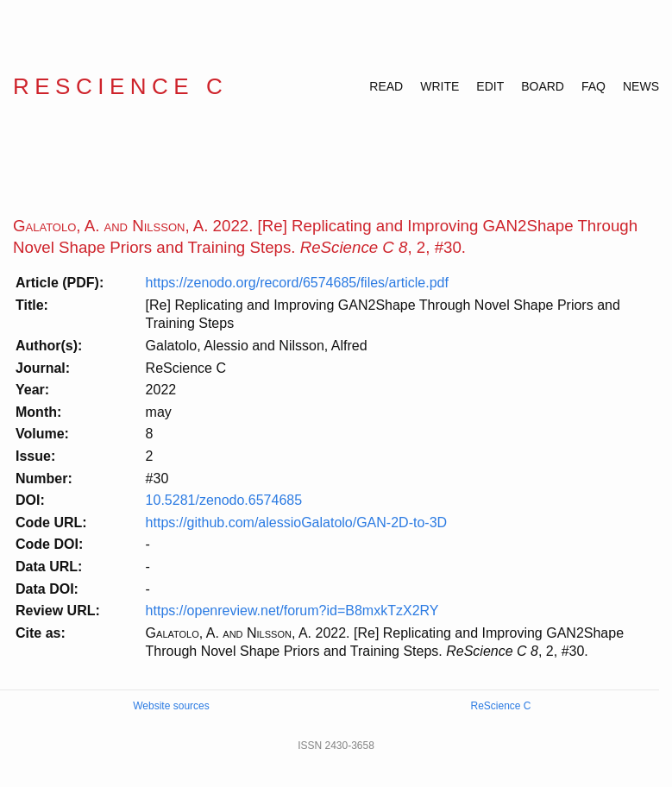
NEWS (641, 86)
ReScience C (120, 86)
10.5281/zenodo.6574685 (224, 500)
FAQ (593, 86)
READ (386, 86)
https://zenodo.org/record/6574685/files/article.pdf (297, 283)
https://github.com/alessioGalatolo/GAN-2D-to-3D (296, 523)
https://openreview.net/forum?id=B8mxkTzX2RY (292, 611)
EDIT (490, 86)
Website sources (171, 706)
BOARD (543, 86)
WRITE (440, 86)
